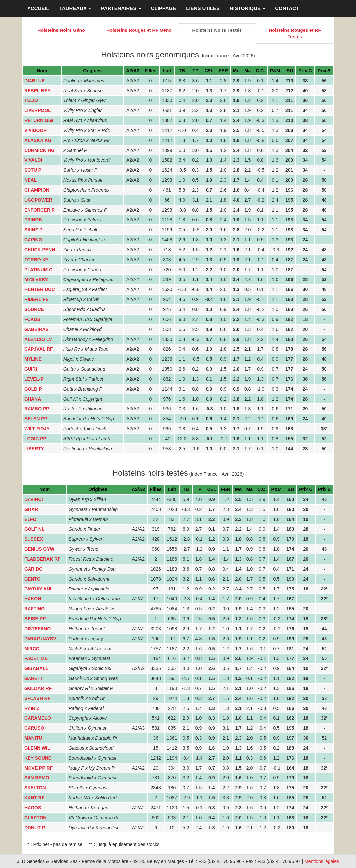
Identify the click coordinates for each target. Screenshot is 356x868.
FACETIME (36, 658)
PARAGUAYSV (40, 639)
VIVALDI (33, 160)
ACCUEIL (38, 8)
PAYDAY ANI (38, 589)
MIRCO (32, 649)
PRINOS (33, 220)
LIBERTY (34, 449)
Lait (167, 71)
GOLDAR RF (38, 688)
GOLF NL (34, 529)
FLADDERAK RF (42, 559)
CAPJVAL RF (39, 349)
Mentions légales (322, 861)
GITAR (31, 509)
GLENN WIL (37, 748)
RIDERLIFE (36, 299)
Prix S (324, 71)
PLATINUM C (38, 270)
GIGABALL (36, 668)
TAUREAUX (75, 8)
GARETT (34, 678)
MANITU (33, 738)
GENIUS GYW (39, 549)
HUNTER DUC (40, 289)
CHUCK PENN (40, 250)
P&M (275, 71)
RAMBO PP (37, 409)
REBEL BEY (37, 91)
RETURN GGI (39, 120)
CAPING (33, 240)
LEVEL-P (34, 379)
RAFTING (34, 609)
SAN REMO (37, 778)
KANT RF (34, 798)
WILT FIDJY (37, 429)
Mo (236, 71)
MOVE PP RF (38, 768)
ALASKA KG (38, 140)
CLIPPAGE (164, 8)
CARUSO (34, 728)
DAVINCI (34, 499)
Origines (92, 71)
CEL (209, 71)
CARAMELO (38, 718)
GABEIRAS (36, 329)
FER (223, 71)
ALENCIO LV (38, 339)
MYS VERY (36, 279)
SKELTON (35, 788)
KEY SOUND (38, 758)
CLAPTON (35, 818)
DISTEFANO (37, 629)
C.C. (260, 71)
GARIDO (33, 569)
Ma (247, 71)
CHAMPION (37, 190)
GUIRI (31, 369)
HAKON (33, 599)
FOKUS (32, 319)
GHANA (33, 399)
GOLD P (33, 389)
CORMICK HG (39, 150)
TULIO (31, 100)
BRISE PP (35, 619)
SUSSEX (34, 539)
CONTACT (287, 8)
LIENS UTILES (203, 8)
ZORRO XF (36, 260)
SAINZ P (33, 230)
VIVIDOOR (35, 130)
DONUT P (35, 828)
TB (182, 71)
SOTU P (33, 170)
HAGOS (33, 808)
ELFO (30, 519)
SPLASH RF (37, 698)
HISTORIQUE (247, 8)
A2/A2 (133, 71)
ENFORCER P (39, 210)
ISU (289, 71)
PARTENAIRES (121, 8)
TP (195, 71)
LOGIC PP (35, 439)
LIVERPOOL (38, 110)
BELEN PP (36, 419)
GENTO (32, 579)
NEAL (30, 180)
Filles (151, 71)
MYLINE (33, 359)
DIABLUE (34, 81)
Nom (42, 71)
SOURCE (34, 309)
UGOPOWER (38, 200)
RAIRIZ (32, 708)
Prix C (305, 71)
